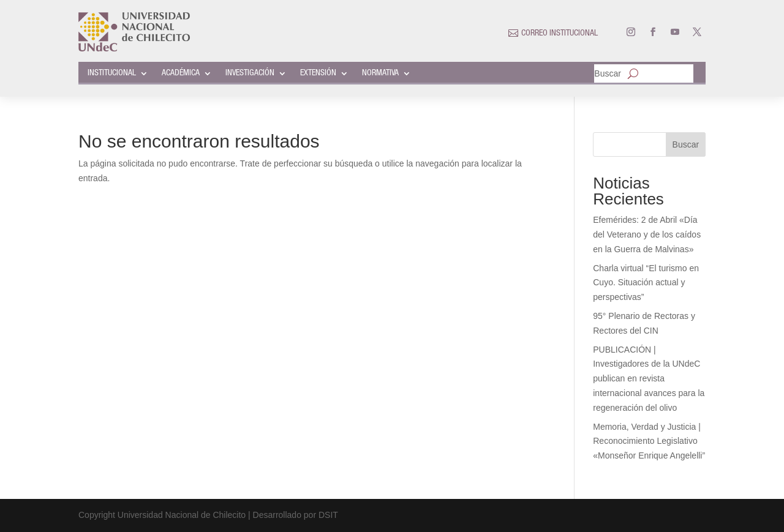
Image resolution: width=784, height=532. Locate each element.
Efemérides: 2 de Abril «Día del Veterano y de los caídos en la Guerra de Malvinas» (647, 234)
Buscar (608, 74)
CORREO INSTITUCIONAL (560, 34)
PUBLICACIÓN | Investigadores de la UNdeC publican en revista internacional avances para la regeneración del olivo (649, 379)
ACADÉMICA (181, 73)
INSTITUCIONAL (112, 73)
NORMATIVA (380, 73)
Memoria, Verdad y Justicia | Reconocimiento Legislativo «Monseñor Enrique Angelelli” (649, 441)
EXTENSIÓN (318, 73)
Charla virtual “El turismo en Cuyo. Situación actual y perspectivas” (646, 283)
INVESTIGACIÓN (250, 73)
